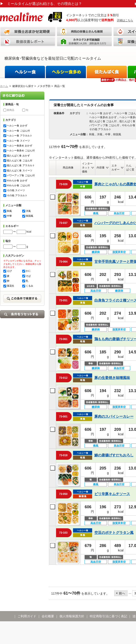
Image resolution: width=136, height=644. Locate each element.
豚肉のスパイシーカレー (114, 416)
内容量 (101, 168)
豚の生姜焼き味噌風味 (112, 378)
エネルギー (116, 168)
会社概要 (48, 616)
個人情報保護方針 (72, 616)
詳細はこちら (125, 20)
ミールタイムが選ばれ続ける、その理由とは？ (41, 4)
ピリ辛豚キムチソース (112, 494)
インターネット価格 (87, 168)
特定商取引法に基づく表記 (108, 616)
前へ (122, 593)
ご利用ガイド (27, 616)
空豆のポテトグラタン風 (114, 533)
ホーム (4, 86)
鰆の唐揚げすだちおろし (114, 455)
